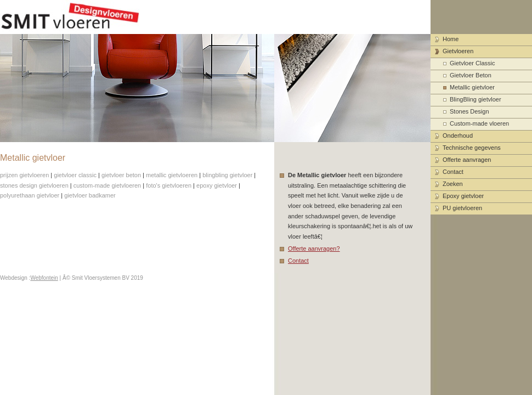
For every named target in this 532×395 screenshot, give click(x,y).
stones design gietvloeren (34, 185)
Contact (298, 261)
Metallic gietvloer (472, 87)
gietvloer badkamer (90, 195)
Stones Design (469, 111)
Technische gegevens (472, 148)
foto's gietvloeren (169, 185)
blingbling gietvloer (227, 175)
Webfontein (44, 278)
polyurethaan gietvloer (30, 195)
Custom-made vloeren (479, 123)
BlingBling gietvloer (476, 99)
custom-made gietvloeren (107, 185)
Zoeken (453, 184)
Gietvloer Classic (472, 63)
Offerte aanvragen (467, 160)
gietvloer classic (75, 175)
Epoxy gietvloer (463, 196)
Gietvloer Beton (471, 75)
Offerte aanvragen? (314, 249)
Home (451, 39)
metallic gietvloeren (172, 175)
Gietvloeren (458, 51)
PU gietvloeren (462, 208)
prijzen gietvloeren (24, 175)
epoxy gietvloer (217, 185)
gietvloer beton (121, 175)
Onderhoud (458, 136)
